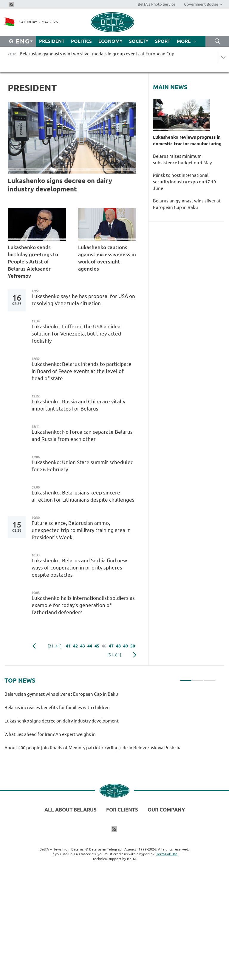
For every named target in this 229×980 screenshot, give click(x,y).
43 (83, 646)
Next (135, 655)
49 (126, 646)
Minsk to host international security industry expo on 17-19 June (184, 182)
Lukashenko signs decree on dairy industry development (60, 185)
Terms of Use (167, 854)
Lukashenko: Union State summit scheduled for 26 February (83, 466)
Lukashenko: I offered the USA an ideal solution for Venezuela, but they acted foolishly (77, 334)
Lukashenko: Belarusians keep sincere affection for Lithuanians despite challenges (83, 496)
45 (97, 646)
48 (118, 646)
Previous (34, 646)
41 (68, 646)
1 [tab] (186, 678)
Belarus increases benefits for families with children (58, 707)
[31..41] (55, 646)
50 (133, 646)
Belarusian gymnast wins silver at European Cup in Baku (187, 204)
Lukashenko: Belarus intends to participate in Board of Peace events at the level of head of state (82, 371)
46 (104, 646)
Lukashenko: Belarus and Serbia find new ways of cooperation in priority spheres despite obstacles (79, 568)
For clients (122, 810)
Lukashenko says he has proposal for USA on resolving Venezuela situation (83, 300)
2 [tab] (198, 678)
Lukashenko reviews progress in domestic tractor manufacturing (187, 140)
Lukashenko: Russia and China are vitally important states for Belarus (78, 405)
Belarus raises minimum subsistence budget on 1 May (182, 159)
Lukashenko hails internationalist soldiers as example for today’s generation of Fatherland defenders (83, 605)
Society (139, 41)
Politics (81, 41)
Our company (166, 810)
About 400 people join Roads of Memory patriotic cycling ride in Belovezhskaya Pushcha (94, 748)
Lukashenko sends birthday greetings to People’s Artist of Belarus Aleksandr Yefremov (33, 262)
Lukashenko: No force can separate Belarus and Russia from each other (82, 435)
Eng (23, 41)
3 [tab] (210, 678)
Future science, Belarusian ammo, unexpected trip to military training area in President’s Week (81, 530)
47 (111, 646)
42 (75, 646)
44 (90, 646)
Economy (110, 41)
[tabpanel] (110, 724)
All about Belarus (71, 810)
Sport (163, 41)
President (52, 41)
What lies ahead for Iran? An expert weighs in (51, 734)
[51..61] (114, 655)
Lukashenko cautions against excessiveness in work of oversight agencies (107, 258)
